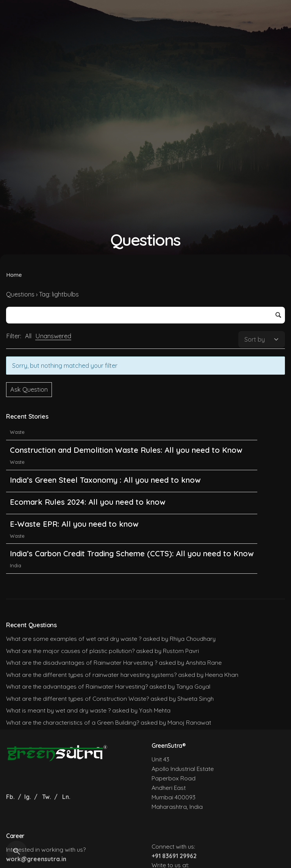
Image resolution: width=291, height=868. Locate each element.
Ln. (66, 797)
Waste (17, 446)
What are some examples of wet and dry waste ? (74, 639)
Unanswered (53, 336)
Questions (20, 294)
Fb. (11, 797)
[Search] (17, 851)
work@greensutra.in (36, 859)
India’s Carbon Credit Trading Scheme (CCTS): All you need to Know (132, 568)
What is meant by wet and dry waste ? (58, 710)
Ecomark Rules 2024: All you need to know (88, 516)
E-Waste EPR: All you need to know (74, 538)
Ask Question (29, 389)
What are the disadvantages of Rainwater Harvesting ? (82, 662)
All (28, 336)
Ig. (28, 797)
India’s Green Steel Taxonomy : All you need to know (105, 494)
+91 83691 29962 (174, 856)
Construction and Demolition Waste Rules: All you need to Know (126, 464)
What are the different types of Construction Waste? (77, 698)
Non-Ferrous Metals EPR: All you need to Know (95, 434)
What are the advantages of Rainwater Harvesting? (77, 686)
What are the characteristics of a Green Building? (73, 722)
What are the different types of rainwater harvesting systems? (91, 675)
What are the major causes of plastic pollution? (70, 651)
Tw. (47, 797)
